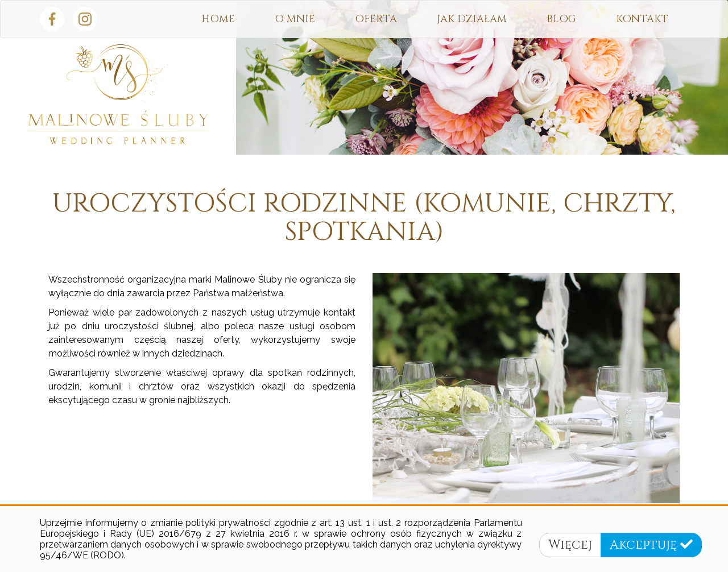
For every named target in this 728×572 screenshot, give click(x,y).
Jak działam (472, 19)
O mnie (295, 19)
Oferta (376, 19)
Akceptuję (651, 545)
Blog (561, 19)
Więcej (570, 545)
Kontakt (642, 19)
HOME (218, 19)
